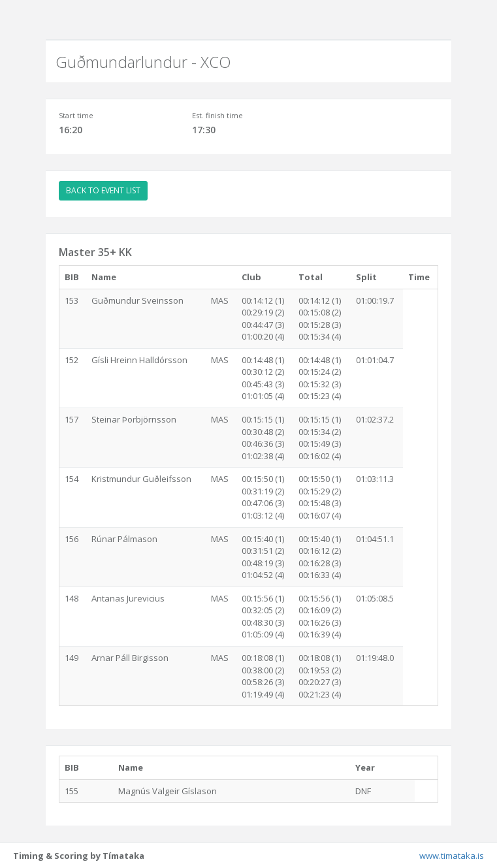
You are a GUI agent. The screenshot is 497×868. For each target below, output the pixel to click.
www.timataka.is (452, 856)
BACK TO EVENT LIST (103, 190)
